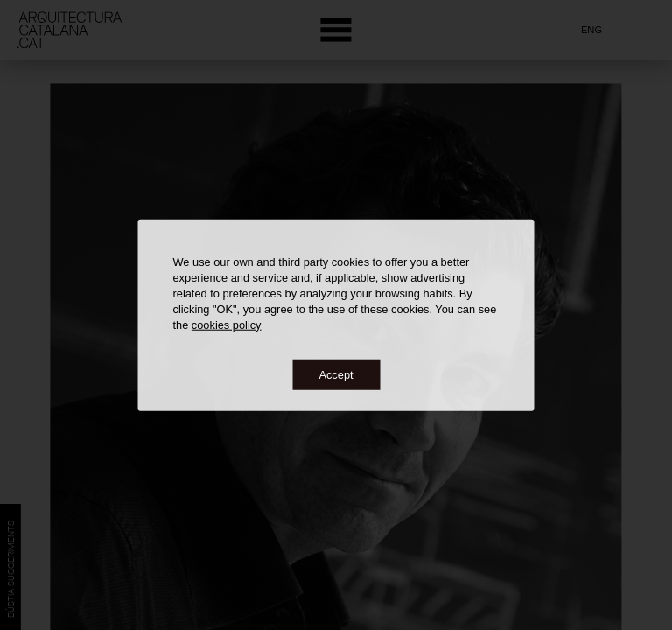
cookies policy (227, 324)
